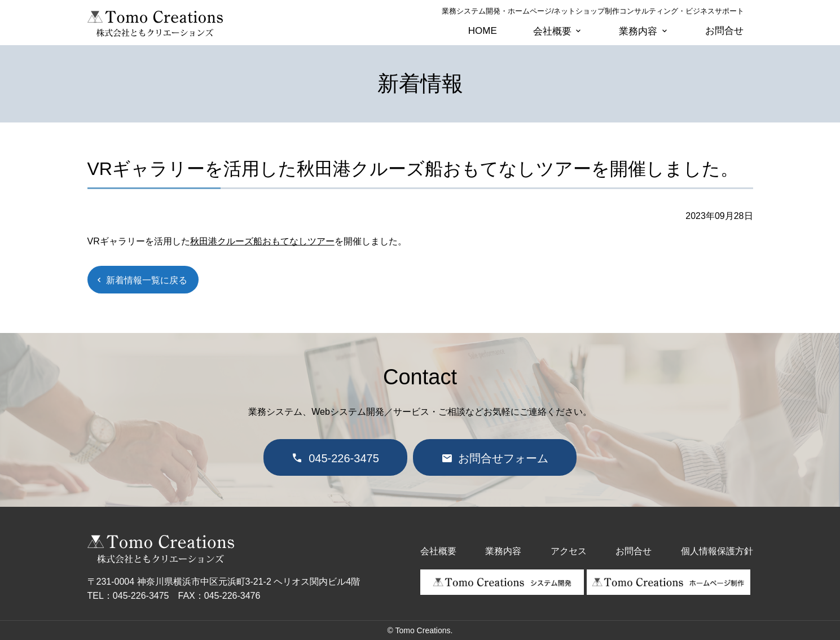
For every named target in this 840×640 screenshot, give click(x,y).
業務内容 (638, 31)
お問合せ (724, 31)
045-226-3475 (344, 458)
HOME (483, 31)
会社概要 (552, 31)
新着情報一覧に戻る (147, 280)
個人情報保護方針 (717, 551)
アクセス (569, 551)
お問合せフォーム (503, 458)
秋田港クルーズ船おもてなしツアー (262, 241)
